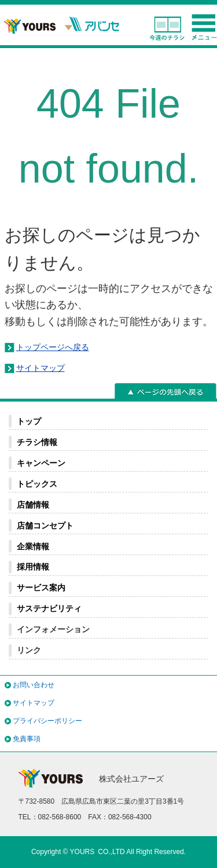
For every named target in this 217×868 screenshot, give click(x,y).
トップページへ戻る (53, 347)
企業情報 (33, 546)
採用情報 (33, 567)
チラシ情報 (37, 442)
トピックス (37, 484)
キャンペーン (41, 463)
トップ (29, 421)
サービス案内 (41, 588)
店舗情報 (33, 505)
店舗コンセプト (45, 526)
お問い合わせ (34, 685)
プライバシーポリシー (47, 721)
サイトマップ (41, 368)
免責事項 (27, 739)
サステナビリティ (49, 608)
